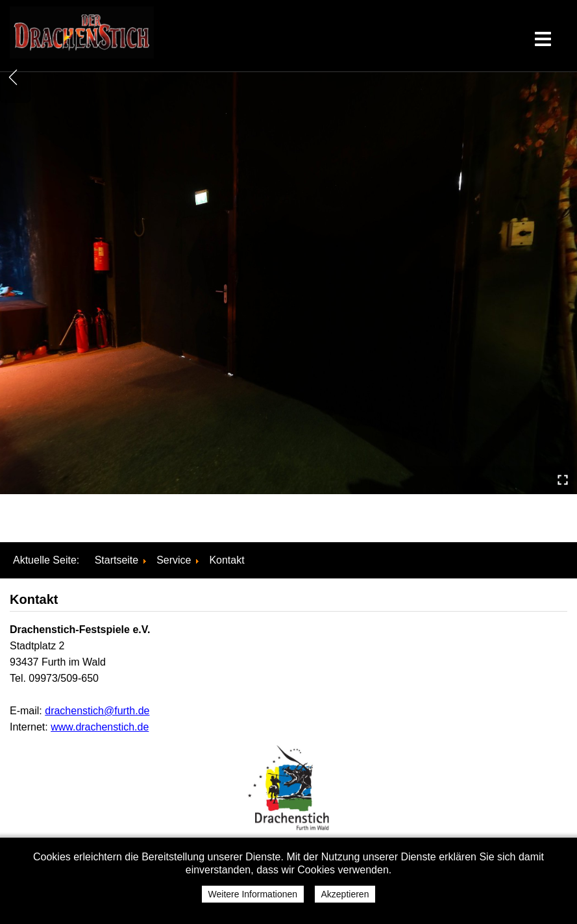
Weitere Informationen (253, 894)
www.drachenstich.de (100, 727)
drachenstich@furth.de (97, 711)
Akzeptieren (345, 894)
